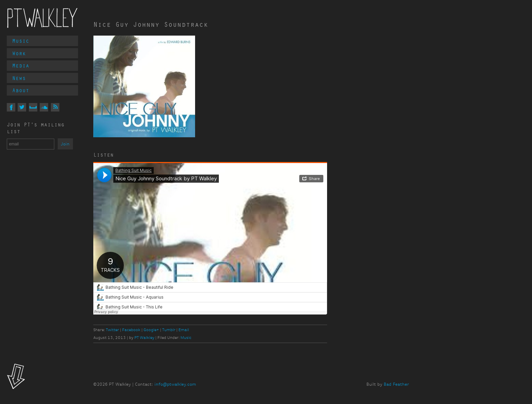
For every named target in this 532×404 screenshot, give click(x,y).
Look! (16, 377)
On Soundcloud (44, 107)
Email (184, 330)
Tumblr (169, 330)
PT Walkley (42, 18)
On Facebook (11, 107)
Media (21, 65)
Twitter (112, 330)
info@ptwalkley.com (175, 384)
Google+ (151, 330)
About (21, 90)
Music (21, 41)
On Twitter (22, 107)
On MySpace (33, 107)
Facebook (131, 330)
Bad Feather (396, 384)
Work (19, 53)
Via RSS (55, 107)
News (19, 78)
